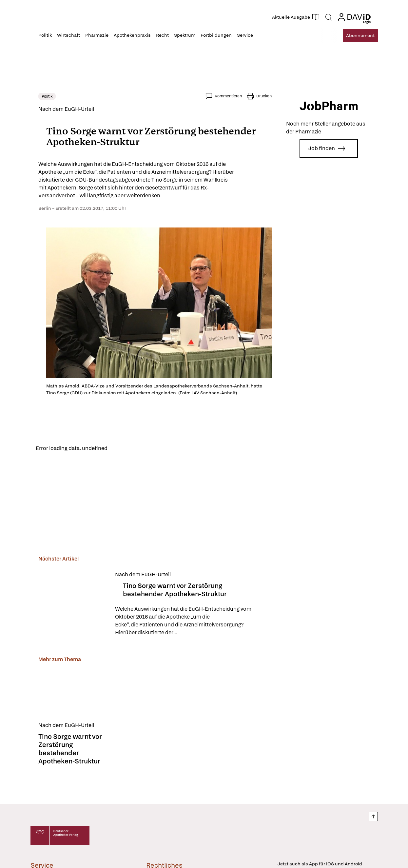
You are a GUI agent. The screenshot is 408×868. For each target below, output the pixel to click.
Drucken (264, 96)
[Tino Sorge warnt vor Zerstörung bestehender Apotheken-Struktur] (73, 605)
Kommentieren (228, 96)
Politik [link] (47, 96)
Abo (355, 36)
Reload (121, 449)
